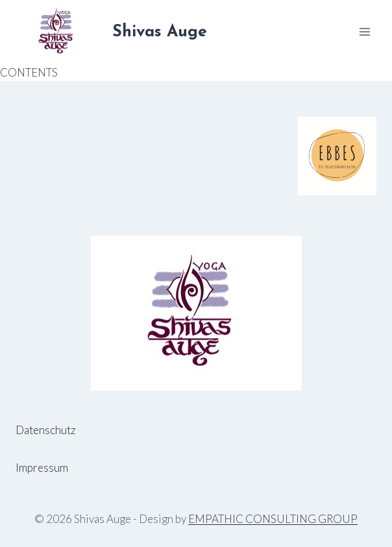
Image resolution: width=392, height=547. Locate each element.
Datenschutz (46, 430)
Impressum (42, 468)
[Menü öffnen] (364, 31)
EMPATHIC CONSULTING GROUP (273, 519)
